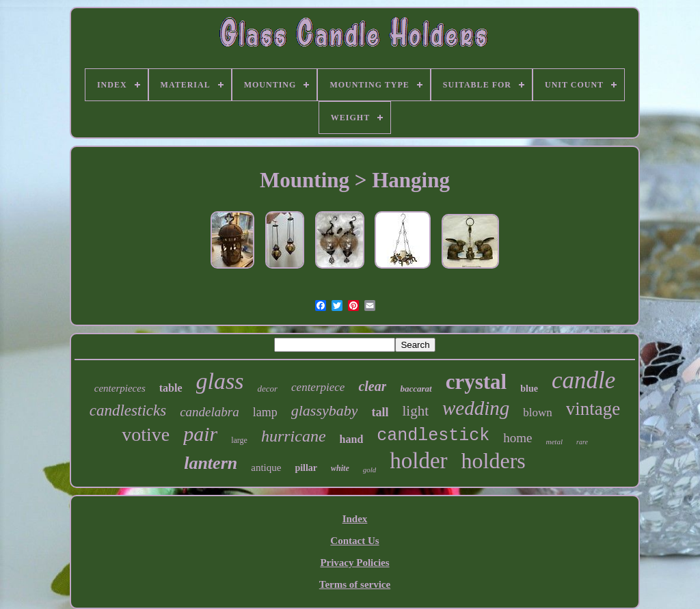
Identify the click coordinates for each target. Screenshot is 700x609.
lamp (265, 412)
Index (355, 519)
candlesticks (128, 410)
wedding (476, 408)
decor (267, 389)
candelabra (210, 412)
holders (494, 461)
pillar (306, 468)
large (239, 440)
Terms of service (355, 584)
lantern (211, 463)
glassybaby (325, 410)
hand (352, 439)
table (171, 388)
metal (554, 442)
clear (372, 386)
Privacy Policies (354, 563)
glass (220, 381)
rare (582, 442)
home (517, 438)
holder (418, 461)
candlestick (433, 436)
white (340, 468)
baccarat (416, 389)
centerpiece (318, 387)
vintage (593, 409)
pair (200, 434)
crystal (476, 382)
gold (370, 470)
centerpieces (120, 388)
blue (529, 389)
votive (146, 434)
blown (538, 412)
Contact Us (354, 541)
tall (380, 412)
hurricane (294, 436)
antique (266, 468)
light (415, 411)
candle (583, 380)
